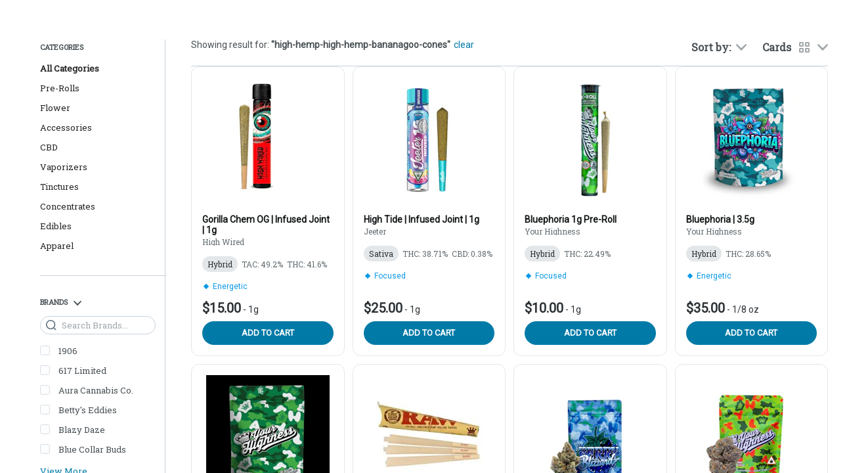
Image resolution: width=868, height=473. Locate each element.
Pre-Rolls (60, 88)
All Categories (70, 68)
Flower (55, 108)
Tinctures (59, 187)
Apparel (57, 246)
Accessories (66, 127)
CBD (49, 147)
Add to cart (268, 333)
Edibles (56, 226)
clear (464, 45)
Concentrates (68, 206)
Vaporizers (64, 167)
